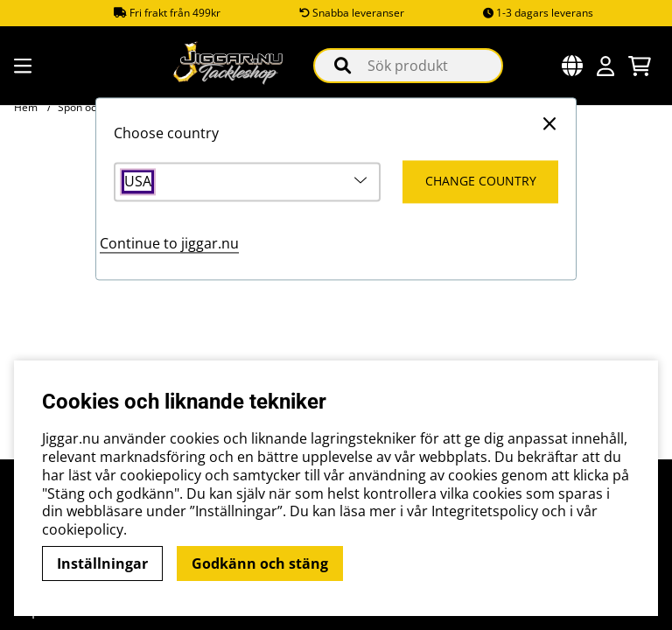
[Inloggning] (605, 66)
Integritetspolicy (485, 511)
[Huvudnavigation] (21, 66)
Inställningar (102, 563)
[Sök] (408, 66)
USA (138, 182)
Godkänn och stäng (260, 563)
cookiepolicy (83, 529)
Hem (26, 107)
